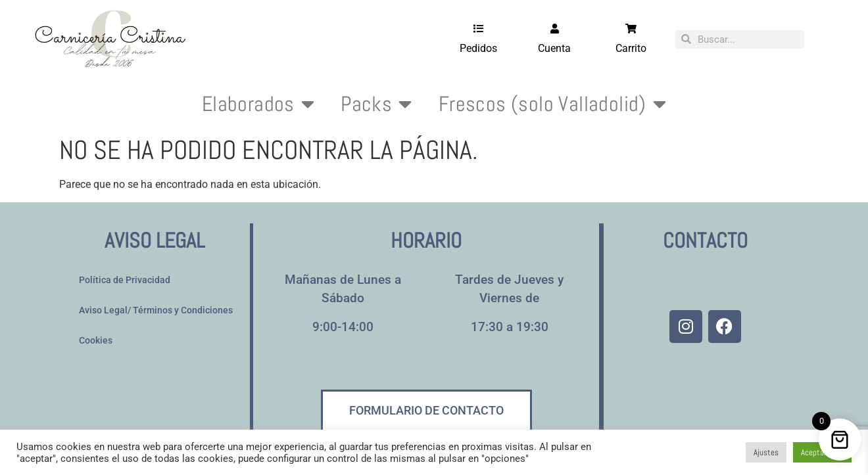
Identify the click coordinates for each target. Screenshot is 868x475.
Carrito (631, 48)
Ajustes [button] (766, 452)
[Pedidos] (478, 29)
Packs (376, 104)
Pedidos (478, 48)
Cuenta (554, 48)
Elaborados (258, 104)
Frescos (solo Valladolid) (552, 104)
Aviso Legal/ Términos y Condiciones (156, 310)
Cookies (96, 341)
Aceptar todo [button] (822, 452)
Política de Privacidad (125, 280)
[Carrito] (631, 29)
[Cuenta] (555, 29)
